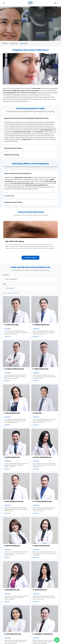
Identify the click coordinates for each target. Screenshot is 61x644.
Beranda (5, 43)
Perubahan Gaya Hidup (13, 202)
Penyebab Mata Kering (13, 148)
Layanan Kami (14, 43)
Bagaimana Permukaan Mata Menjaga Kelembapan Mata (26, 118)
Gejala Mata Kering (12, 155)
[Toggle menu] (5, 3)
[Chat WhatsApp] (57, 640)
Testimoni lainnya (30, 258)
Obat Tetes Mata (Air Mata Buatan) (18, 173)
